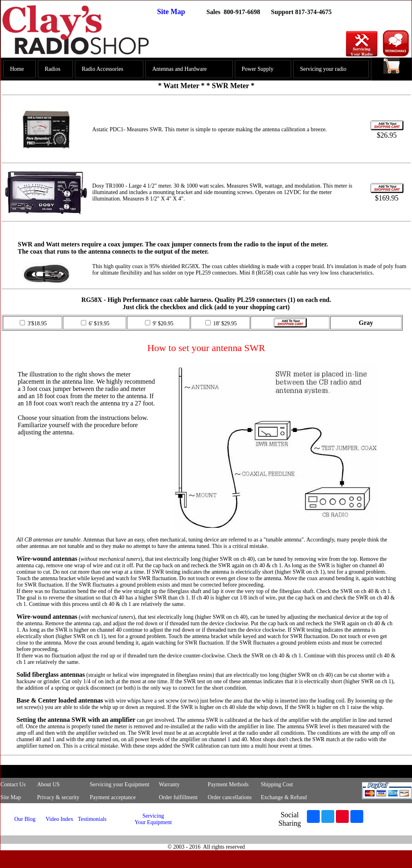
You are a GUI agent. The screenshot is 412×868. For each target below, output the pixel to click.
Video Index (59, 819)
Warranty (170, 784)
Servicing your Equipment (120, 784)
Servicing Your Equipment (153, 819)
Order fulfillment (178, 797)
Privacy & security (58, 797)
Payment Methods (228, 784)
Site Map (171, 12)
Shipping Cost (277, 784)
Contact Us (13, 784)
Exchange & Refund (284, 797)
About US (48, 784)
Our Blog (25, 819)
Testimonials (92, 819)
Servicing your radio (323, 69)
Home (17, 69)
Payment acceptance (113, 797)
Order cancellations (230, 797)
